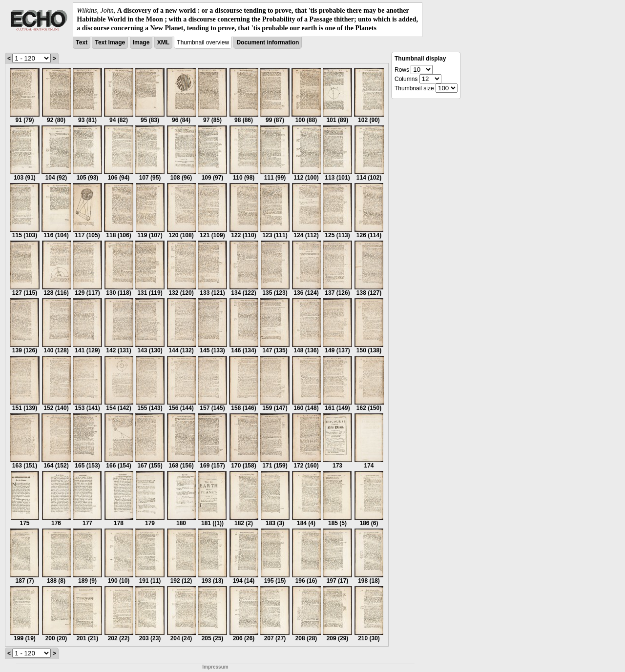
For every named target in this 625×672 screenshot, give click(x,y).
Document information (268, 42)
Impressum (215, 667)
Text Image (110, 42)
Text (82, 42)
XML (163, 42)
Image (141, 42)
